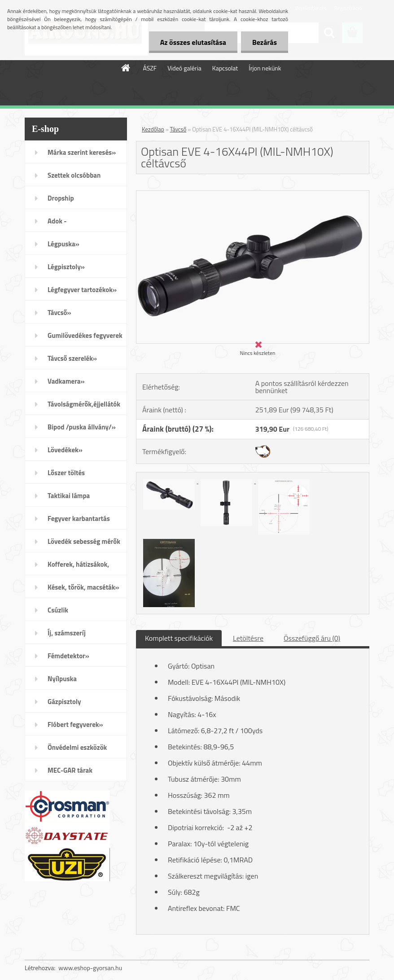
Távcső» (59, 313)
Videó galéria (184, 68)
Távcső (178, 129)
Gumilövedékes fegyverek (85, 335)
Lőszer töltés (66, 473)
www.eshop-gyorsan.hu (90, 968)
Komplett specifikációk (179, 638)
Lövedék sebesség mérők (84, 541)
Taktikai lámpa (69, 496)
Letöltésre (248, 638)
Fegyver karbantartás (79, 518)
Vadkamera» (66, 381)
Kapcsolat (225, 68)
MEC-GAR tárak (70, 770)
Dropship (61, 198)
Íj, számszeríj (67, 633)
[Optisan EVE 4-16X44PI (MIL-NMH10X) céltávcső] (253, 194)
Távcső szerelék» (72, 358)
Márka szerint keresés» (82, 152)
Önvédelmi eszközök (77, 747)
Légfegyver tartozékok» (82, 290)
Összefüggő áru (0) (312, 638)
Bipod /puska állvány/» (82, 427)
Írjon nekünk (265, 68)
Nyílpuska (62, 679)
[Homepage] (126, 68)
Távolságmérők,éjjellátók (84, 404)
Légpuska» (63, 244)
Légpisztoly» (66, 267)
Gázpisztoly (64, 702)
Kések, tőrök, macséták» (83, 587)
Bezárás (265, 42)
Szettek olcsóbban (74, 175)
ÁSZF (150, 68)
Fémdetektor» (68, 656)
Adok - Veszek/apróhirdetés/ (79, 224)
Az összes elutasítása (193, 42)
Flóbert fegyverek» (75, 724)
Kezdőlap (153, 129)
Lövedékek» (65, 450)
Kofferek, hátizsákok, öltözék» (78, 567)
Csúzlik (58, 610)
